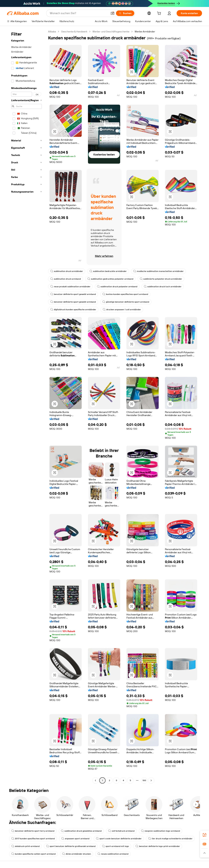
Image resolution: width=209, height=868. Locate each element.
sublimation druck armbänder (67, 271)
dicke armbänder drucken (77, 854)
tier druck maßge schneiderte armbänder (170, 839)
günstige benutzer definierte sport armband (126, 302)
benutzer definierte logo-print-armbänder (158, 846)
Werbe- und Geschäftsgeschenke (111, 32)
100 (144, 780)
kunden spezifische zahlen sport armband (33, 854)
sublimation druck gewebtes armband (81, 831)
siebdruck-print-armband (25, 846)
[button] (113, 13)
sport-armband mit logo (115, 846)
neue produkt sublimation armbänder (70, 287)
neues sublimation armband (113, 854)
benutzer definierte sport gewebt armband (73, 294)
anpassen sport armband (75, 839)
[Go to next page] (151, 780)
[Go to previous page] (95, 780)
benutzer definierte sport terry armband (33, 831)
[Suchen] (125, 13)
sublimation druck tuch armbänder (163, 287)
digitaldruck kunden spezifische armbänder (73, 310)
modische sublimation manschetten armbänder (158, 271)
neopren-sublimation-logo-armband (160, 831)
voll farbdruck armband (121, 831)
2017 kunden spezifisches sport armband (33, 839)
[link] (204, 835)
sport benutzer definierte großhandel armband (71, 846)
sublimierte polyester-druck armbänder (161, 279)
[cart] (160, 14)
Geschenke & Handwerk (74, 32)
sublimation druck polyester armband (117, 287)
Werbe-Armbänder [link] (145, 32)
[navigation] (26, 406)
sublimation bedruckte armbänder (108, 271)
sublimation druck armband (66, 279)
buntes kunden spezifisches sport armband (125, 294)
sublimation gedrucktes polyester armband (110, 279)
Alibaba (52, 32)
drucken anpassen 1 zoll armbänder (122, 310)
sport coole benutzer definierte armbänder (119, 839)
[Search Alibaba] (79, 13)
